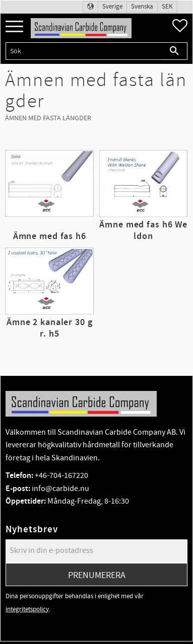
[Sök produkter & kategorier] (84, 51)
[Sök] (175, 51)
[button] (14, 27)
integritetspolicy (27, 609)
